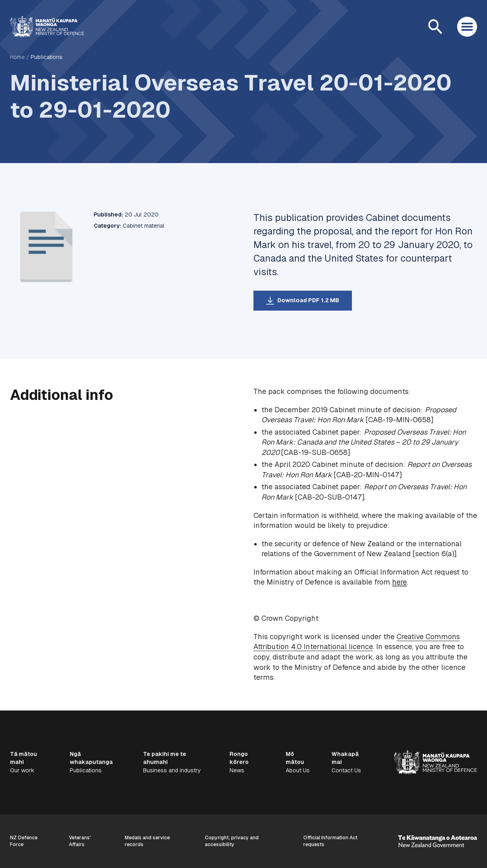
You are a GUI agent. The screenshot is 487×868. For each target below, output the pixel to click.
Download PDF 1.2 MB (308, 300)
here (400, 582)
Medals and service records (147, 841)
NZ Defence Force (24, 841)
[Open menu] (467, 27)
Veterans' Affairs (80, 841)
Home (17, 57)
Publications (47, 57)
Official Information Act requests (330, 841)
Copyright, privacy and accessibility (232, 841)
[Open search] (435, 27)
